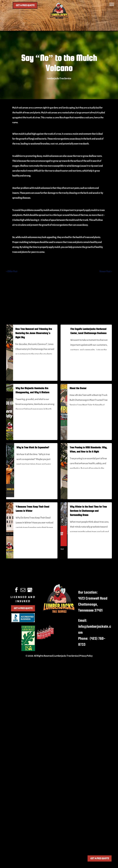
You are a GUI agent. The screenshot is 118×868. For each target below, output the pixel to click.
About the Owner (78, 388)
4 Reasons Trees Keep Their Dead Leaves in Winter (32, 509)
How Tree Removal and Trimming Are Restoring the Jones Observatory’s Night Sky (34, 333)
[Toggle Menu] (112, 4)
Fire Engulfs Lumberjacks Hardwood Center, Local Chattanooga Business (88, 331)
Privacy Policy (86, 656)
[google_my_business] (30, 590)
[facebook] (16, 590)
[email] (23, 590)
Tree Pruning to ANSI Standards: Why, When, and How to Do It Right (88, 450)
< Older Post (12, 271)
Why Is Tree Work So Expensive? (33, 447)
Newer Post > (106, 271)
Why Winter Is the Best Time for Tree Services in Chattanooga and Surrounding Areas (88, 511)
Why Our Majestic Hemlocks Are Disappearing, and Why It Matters (32, 390)
